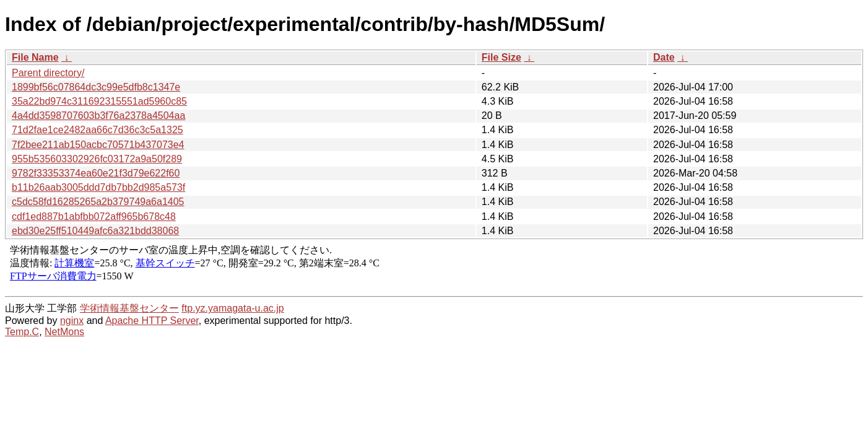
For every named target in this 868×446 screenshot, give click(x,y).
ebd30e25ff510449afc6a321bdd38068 (95, 231)
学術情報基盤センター (129, 308)
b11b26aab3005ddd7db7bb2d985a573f (98, 187)
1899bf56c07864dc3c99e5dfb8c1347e (96, 87)
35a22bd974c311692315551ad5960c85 (99, 101)
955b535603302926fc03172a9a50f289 (97, 159)
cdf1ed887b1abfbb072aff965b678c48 (94, 216)
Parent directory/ (48, 73)
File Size (501, 57)
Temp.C (22, 332)
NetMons (64, 332)
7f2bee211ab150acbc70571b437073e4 (98, 145)
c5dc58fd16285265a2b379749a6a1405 (98, 202)
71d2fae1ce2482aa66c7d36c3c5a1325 (98, 130)
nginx (72, 321)
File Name (35, 57)
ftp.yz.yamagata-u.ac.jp (232, 308)
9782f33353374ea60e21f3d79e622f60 (96, 173)
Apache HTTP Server (152, 321)
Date (664, 57)
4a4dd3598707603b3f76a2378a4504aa (98, 116)
